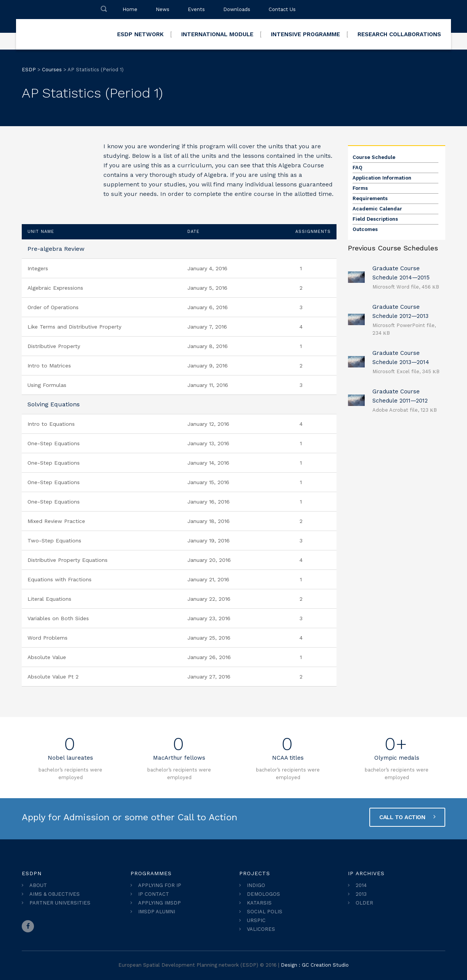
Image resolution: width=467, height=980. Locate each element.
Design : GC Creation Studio (315, 965)
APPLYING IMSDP (159, 903)
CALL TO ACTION (407, 817)
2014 (361, 885)
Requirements (370, 198)
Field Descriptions (375, 219)
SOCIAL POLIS (265, 912)
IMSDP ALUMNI (157, 912)
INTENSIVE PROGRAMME (305, 34)
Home (130, 9)
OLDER (364, 903)
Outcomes (365, 229)
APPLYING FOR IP (160, 885)
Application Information (382, 178)
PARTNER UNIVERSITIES (60, 903)
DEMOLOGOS (263, 894)
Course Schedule (374, 157)
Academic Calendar (377, 209)
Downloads (237, 9)
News (163, 9)
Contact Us (282, 9)
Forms (360, 188)
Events (196, 9)
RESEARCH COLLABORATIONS (399, 34)
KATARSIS (259, 903)
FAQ (357, 168)
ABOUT (38, 885)
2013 (361, 894)
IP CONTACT (154, 894)
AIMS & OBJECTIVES (55, 894)
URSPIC (256, 920)
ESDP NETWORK (140, 34)
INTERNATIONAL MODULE (217, 34)
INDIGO (256, 885)
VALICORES (261, 929)
